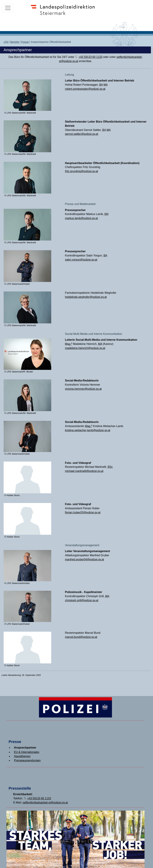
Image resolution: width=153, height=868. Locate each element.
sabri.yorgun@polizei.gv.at (81, 260)
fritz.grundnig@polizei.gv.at (81, 171)
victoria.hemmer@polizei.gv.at (83, 389)
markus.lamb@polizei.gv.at (81, 218)
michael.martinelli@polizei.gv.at (84, 471)
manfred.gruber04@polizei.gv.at (84, 559)
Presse (25, 42)
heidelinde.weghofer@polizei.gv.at (86, 297)
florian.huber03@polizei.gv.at (83, 512)
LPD (6, 42)
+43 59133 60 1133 (91, 57)
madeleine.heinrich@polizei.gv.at (85, 348)
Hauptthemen (22, 756)
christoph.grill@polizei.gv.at (82, 600)
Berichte (15, 42)
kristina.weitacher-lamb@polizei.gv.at (88, 430)
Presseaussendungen (27, 760)
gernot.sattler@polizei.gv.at (82, 134)
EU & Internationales (27, 752)
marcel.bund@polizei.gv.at (81, 637)
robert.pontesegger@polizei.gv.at (85, 89)
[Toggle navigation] (8, 8)
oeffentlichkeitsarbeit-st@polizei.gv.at (45, 803)
